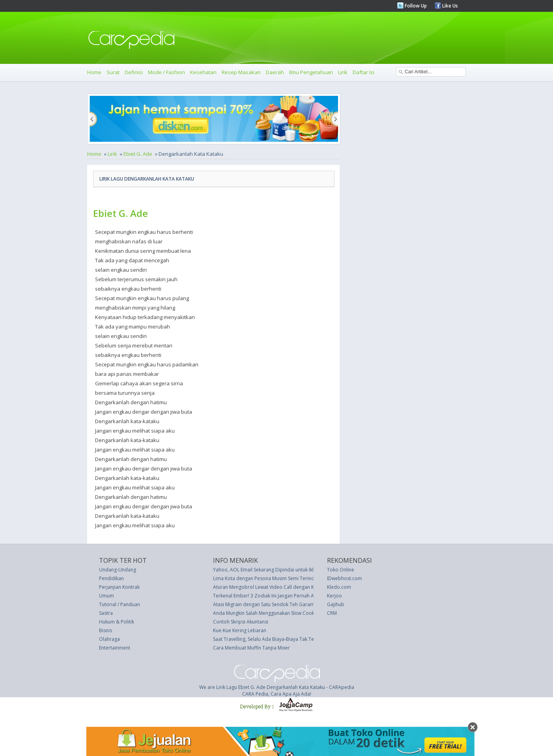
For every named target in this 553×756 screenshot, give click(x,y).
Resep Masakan (241, 72)
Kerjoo (334, 596)
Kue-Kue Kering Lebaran (240, 630)
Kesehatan (203, 72)
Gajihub (336, 604)
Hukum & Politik (117, 622)
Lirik (343, 72)
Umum (106, 596)
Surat (113, 72)
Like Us (449, 6)
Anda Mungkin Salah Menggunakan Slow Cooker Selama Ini (278, 613)
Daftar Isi (363, 72)
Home (94, 72)
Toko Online (341, 570)
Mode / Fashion (166, 72)
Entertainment (115, 648)
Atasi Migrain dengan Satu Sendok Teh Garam (264, 604)
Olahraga (109, 639)
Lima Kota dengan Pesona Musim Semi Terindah (266, 578)
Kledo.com (339, 587)
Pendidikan (111, 578)
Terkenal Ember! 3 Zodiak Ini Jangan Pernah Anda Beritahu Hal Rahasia (291, 596)
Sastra (106, 613)
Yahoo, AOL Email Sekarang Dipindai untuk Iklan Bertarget (277, 570)
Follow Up (415, 6)
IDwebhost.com (345, 578)
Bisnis (106, 630)
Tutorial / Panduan (120, 604)
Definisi (134, 72)
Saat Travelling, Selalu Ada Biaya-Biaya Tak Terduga (270, 639)
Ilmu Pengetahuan (311, 72)
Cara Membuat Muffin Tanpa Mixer (251, 648)
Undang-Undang (118, 570)
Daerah (275, 72)
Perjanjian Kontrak (119, 587)
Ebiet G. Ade (138, 154)
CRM (332, 613)
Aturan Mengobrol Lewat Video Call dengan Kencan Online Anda (285, 587)
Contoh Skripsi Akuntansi (241, 622)
